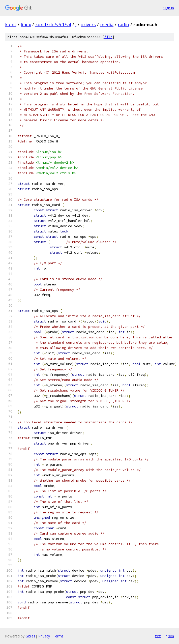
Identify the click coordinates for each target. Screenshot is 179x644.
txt (158, 636)
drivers (88, 24)
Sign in (169, 8)
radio (123, 24)
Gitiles (30, 636)
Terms (58, 636)
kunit (11, 24)
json (170, 636)
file (108, 37)
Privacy (44, 636)
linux (26, 24)
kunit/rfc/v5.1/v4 (53, 24)
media (107, 24)
